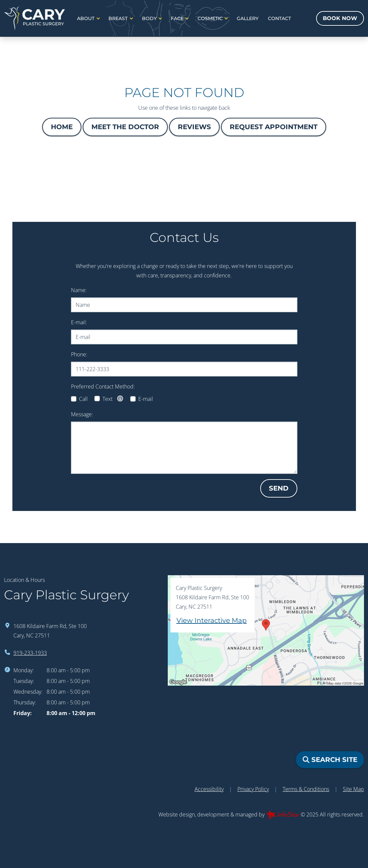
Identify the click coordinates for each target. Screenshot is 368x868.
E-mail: (79, 322)
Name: (79, 290)
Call (83, 399)
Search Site (330, 760)
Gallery (248, 18)
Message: (82, 414)
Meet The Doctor (125, 127)
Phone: (90, 354)
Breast (119, 18)
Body (150, 18)
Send (279, 488)
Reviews (194, 127)
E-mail (146, 399)
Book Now (340, 18)
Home (62, 127)
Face (178, 18)
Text (113, 399)
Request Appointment (274, 127)
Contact (279, 18)
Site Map (353, 789)
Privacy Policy (253, 789)
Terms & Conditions (306, 789)
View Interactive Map (212, 620)
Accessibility (209, 789)
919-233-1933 (30, 653)
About (86, 18)
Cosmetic (211, 18)
